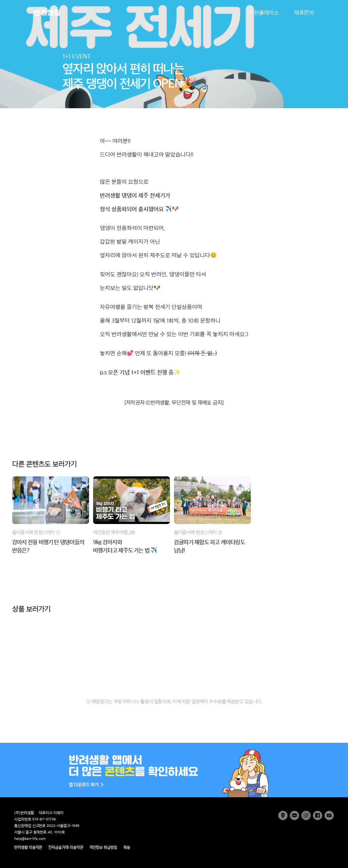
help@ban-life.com (30, 839)
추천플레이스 (264, 13)
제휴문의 (304, 13)
